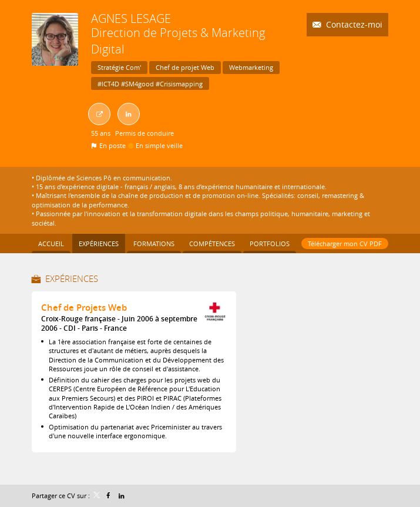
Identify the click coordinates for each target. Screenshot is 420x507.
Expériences (72, 278)
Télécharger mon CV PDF (345, 244)
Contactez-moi (353, 24)
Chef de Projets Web (84, 308)
